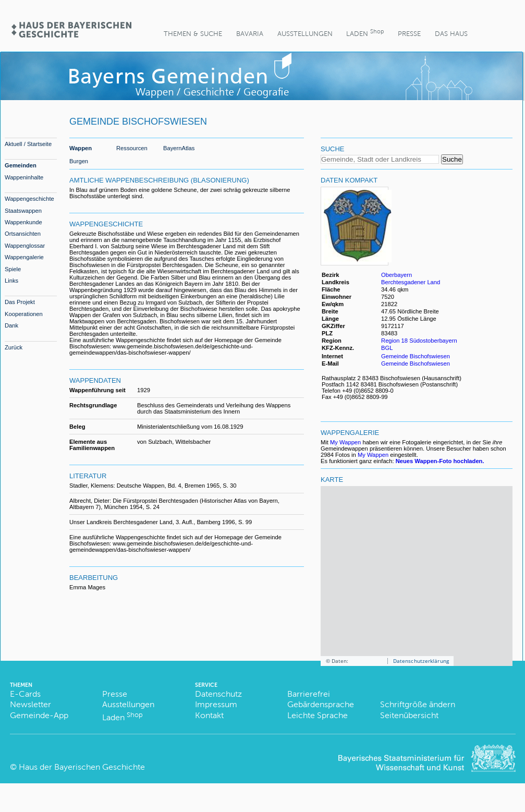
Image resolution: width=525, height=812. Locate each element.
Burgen (79, 161)
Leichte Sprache (318, 715)
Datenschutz (218, 694)
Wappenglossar (25, 246)
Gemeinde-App (39, 715)
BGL (387, 348)
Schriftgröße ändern (418, 704)
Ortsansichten (23, 234)
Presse (409, 34)
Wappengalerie (24, 257)
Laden (365, 33)
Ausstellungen (305, 34)
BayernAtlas (179, 148)
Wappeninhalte (24, 177)
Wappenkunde (23, 222)
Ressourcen (132, 148)
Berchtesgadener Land (411, 282)
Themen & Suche (193, 34)
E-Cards (25, 694)
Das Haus (451, 34)
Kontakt (209, 715)
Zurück (14, 347)
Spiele (13, 269)
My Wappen (345, 442)
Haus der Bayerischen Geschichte (82, 767)
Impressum (216, 704)
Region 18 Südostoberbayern (419, 341)
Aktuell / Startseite (28, 144)
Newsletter (30, 704)
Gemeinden (21, 165)
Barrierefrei (309, 694)
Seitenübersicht (409, 715)
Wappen (81, 148)
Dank (11, 325)
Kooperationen (24, 314)
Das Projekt (20, 302)
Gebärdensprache (321, 704)
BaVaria (250, 34)
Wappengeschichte (29, 199)
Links (11, 281)
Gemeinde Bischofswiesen (416, 356)
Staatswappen (23, 211)
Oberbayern (396, 275)
